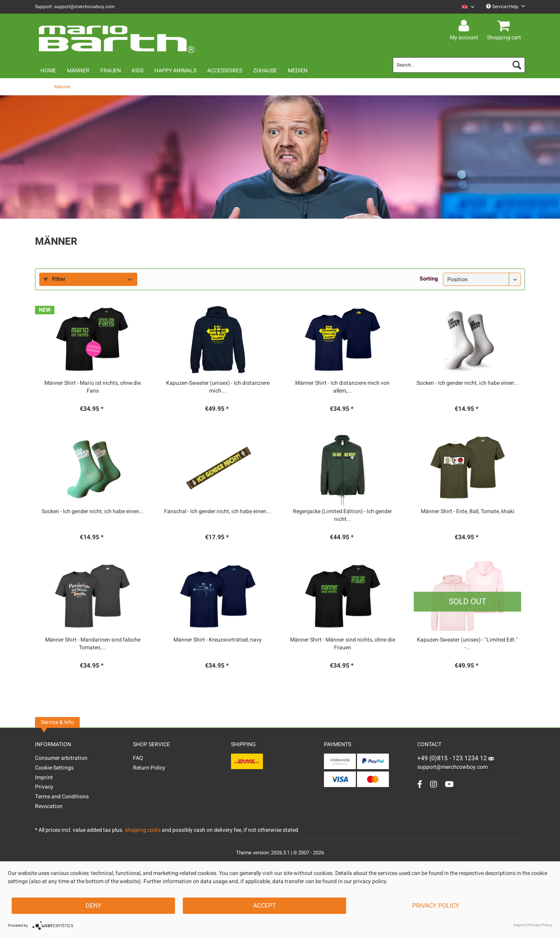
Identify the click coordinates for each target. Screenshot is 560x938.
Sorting (429, 279)
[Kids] (138, 71)
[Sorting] (482, 279)
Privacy (44, 787)
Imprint (44, 778)
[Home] (48, 71)
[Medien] (298, 71)
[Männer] (78, 71)
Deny (94, 906)
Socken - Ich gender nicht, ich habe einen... (468, 383)
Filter (54, 279)
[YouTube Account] (449, 784)
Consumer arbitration (61, 758)
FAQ (138, 758)
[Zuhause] (265, 71)
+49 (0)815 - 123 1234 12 (453, 758)
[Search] (517, 65)
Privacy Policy (436, 906)
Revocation (49, 806)
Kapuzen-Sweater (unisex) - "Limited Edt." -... (467, 644)
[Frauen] (111, 71)
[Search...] (459, 65)
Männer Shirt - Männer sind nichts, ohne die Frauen (343, 644)
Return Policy (149, 768)
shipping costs (143, 830)
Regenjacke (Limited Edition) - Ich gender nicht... (342, 515)
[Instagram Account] (434, 784)
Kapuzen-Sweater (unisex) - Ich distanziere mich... (218, 387)
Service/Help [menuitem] (506, 7)
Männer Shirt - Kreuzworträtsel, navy (218, 640)
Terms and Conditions (62, 797)
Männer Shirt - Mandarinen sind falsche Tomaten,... (93, 644)
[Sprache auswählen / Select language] (468, 7)
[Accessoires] (225, 71)
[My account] (465, 26)
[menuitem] (465, 7)
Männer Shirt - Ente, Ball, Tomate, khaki (468, 512)
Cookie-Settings (54, 768)
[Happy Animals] (175, 71)
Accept (265, 906)
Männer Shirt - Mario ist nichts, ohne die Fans (93, 387)
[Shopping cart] (505, 26)
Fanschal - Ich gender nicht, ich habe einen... (218, 512)
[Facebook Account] (420, 784)
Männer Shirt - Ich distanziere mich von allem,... (342, 387)
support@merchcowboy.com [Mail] (456, 764)
